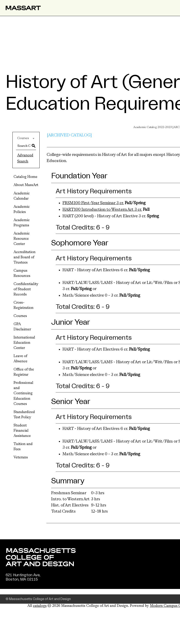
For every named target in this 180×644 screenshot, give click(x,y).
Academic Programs (22, 223)
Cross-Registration (24, 305)
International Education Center (24, 343)
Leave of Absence (20, 359)
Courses (20, 316)
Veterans (21, 458)
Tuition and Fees (23, 447)
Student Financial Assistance (22, 431)
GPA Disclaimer (22, 327)
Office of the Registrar (24, 372)
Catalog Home (25, 177)
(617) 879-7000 (20, 584)
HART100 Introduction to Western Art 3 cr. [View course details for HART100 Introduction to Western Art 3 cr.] (102, 210)
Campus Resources (22, 273)
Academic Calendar (22, 196)
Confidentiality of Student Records (26, 289)
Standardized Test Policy (24, 415)
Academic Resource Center (22, 239)
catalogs (40, 606)
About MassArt (26, 185)
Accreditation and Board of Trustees (25, 257)
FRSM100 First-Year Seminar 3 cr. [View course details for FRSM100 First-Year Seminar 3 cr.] (93, 203)
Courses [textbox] (23, 138)
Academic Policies (22, 209)
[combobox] (26, 138)
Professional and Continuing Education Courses (23, 393)
